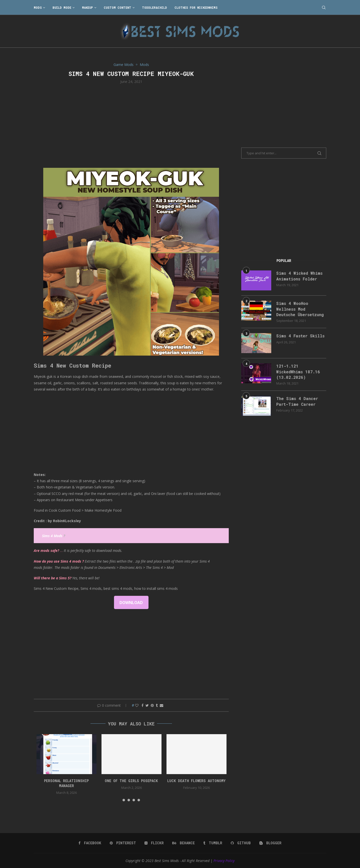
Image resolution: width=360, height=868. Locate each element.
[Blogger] (270, 843)
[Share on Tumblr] (157, 705)
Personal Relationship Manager (66, 783)
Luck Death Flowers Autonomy (196, 781)
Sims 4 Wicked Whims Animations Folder (299, 276)
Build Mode (62, 7)
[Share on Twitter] (147, 705)
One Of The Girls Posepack (131, 781)
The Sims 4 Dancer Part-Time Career (297, 401)
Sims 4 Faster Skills (300, 336)
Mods (38, 7)
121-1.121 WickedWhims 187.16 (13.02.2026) (298, 372)
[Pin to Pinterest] (152, 705)
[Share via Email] (161, 705)
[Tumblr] (213, 843)
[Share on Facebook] (142, 705)
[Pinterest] (123, 843)
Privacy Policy (224, 861)
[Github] (241, 843)
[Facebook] (90, 843)
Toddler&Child (154, 7)
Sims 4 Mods (52, 536)
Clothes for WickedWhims (196, 7)
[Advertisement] (131, 125)
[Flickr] (154, 843)
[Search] (324, 7)
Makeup (87, 7)
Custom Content (117, 7)
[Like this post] (137, 705)
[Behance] (183, 843)
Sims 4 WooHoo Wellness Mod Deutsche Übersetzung (300, 309)
